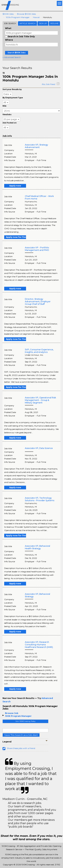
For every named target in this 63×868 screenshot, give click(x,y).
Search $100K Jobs (17, 53)
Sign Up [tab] (43, 23)
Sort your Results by (12, 89)
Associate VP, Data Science (39, 448)
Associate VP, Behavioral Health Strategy (37, 547)
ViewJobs (7, 115)
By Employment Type (13, 98)
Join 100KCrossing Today (25, 721)
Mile (4, 106)
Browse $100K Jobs (26, 14)
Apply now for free (16, 237)
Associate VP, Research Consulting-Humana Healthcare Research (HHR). (39, 645)
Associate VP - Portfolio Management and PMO (37, 249)
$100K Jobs (8, 14)
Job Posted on (9, 123)
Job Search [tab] (10, 23)
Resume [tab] (54, 23)
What (8, 28)
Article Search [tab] (27, 23)
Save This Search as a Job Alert (21, 735)
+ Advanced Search (12, 57)
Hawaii (36, 17)
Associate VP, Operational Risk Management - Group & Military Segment (40, 400)
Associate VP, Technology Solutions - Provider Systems (40, 499)
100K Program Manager (18, 716)
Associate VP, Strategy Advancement (36, 146)
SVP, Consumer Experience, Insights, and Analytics (39, 351)
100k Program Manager (18, 17)
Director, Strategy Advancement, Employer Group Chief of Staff (38, 301)
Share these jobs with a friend (21, 748)
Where (9, 40)
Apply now (15, 186)
